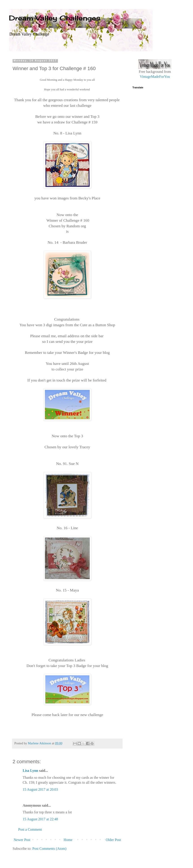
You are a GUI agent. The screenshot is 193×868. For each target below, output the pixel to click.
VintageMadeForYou (155, 77)
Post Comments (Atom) (49, 849)
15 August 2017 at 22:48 (40, 819)
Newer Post (22, 840)
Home (68, 840)
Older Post (113, 840)
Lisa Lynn (30, 771)
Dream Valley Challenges (55, 18)
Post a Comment (30, 829)
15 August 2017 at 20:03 (40, 789)
